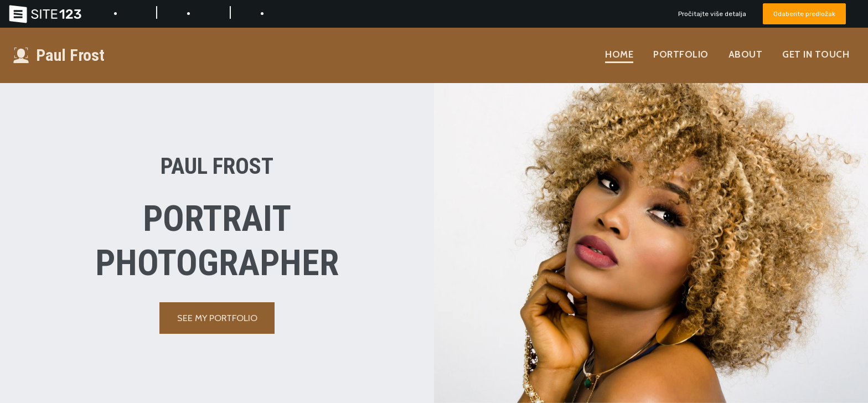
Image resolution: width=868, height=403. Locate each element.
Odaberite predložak (801, 14)
